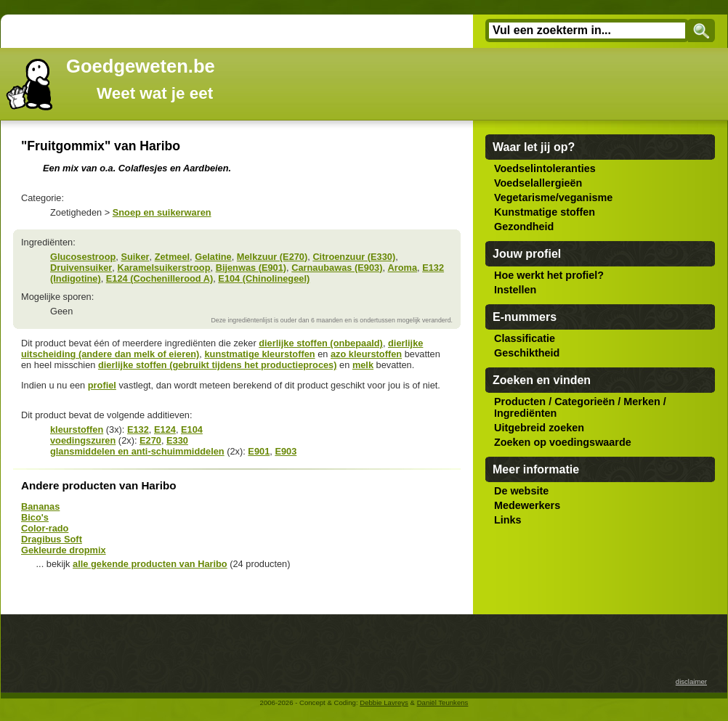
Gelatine (213, 257)
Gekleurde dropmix (64, 550)
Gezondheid (524, 227)
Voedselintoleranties (545, 168)
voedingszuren (83, 440)
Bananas (40, 506)
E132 (138, 429)
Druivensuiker (81, 268)
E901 (259, 451)
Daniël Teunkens (443, 702)
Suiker (135, 257)
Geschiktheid (527, 353)
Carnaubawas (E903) (337, 268)
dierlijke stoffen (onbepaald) (321, 343)
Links (508, 520)
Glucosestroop (83, 257)
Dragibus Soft (52, 539)
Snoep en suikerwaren (162, 212)
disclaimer (691, 681)
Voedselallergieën (538, 183)
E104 (192, 429)
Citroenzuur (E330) (354, 257)
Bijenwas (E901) (251, 268)
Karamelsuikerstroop (163, 268)
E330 (177, 440)
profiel (102, 385)
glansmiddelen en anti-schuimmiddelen (137, 451)
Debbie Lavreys (384, 702)
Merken (642, 402)
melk (363, 365)
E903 (286, 451)
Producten (520, 402)
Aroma (403, 268)
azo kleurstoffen (366, 354)
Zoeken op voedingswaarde (563, 442)
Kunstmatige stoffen (545, 212)
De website (521, 491)
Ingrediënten (525, 413)
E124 (165, 429)
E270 (150, 440)
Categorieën (585, 402)
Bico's (35, 517)
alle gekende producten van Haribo (150, 564)
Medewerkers (527, 505)
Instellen (515, 290)
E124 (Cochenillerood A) (159, 278)
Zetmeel (172, 257)
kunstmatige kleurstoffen (259, 354)
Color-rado (45, 528)
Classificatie (525, 338)
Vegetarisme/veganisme (553, 197)
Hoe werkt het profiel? (549, 275)
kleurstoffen (77, 429)
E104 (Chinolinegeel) (264, 278)
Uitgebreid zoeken (539, 428)
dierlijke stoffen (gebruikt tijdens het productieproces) (218, 365)
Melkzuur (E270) (272, 257)
